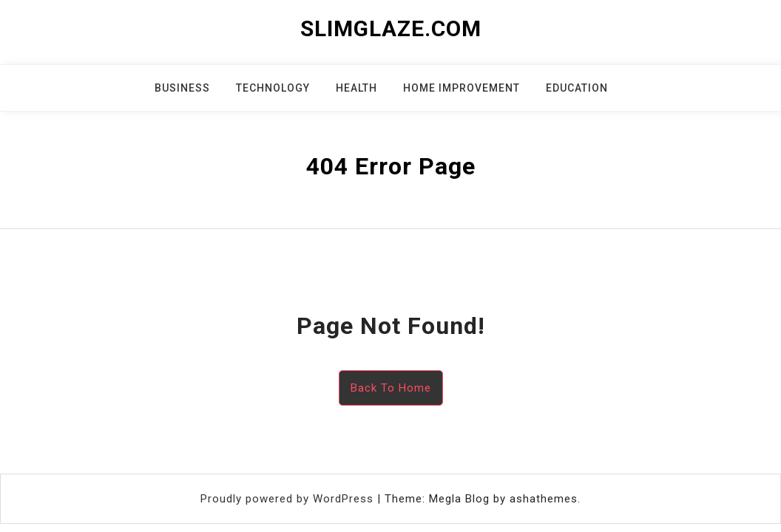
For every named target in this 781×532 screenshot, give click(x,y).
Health (356, 88)
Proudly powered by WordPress (289, 499)
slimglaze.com (391, 28)
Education (577, 88)
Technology (273, 88)
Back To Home (391, 388)
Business (182, 88)
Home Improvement (461, 88)
